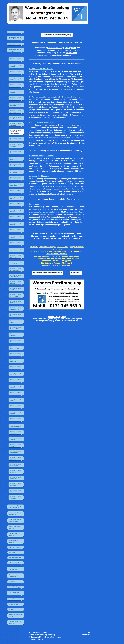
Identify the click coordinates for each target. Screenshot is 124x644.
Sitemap (45, 632)
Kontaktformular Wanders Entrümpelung (57, 35)
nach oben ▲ (76, 273)
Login (88, 632)
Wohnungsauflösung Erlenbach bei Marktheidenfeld (57, 50)
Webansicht (86, 635)
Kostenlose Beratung (43, 55)
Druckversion (35, 632)
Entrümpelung (70, 48)
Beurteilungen (71, 53)
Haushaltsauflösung (55, 48)
